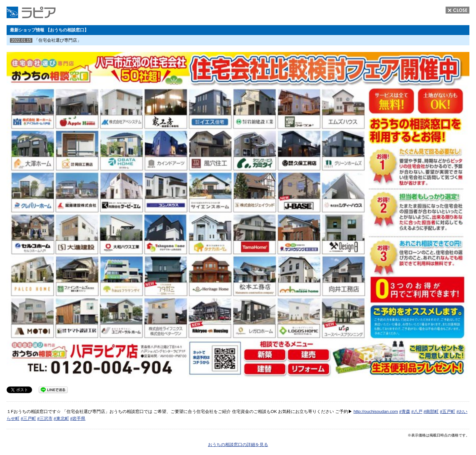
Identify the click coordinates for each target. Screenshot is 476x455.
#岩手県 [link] (78, 418)
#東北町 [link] (61, 418)
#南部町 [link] (431, 411)
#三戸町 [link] (28, 418)
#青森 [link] (404, 411)
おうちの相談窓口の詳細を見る (238, 445)
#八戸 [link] (417, 411)
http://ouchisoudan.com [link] (376, 411)
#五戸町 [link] (448, 411)
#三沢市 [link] (45, 418)
